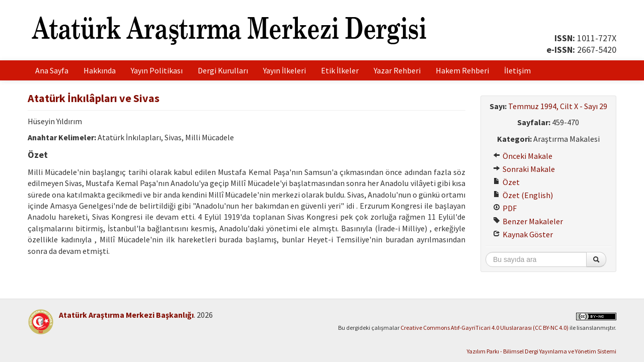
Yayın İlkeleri (285, 70)
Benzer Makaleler (528, 221)
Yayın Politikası (157, 70)
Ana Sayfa (52, 70)
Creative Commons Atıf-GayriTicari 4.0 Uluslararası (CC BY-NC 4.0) (485, 328)
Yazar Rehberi (397, 70)
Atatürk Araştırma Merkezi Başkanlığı (126, 315)
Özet (506, 182)
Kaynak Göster (523, 234)
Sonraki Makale (524, 169)
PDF (505, 208)
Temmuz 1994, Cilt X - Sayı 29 (558, 106)
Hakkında (100, 70)
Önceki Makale (523, 156)
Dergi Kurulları (223, 70)
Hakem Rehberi (462, 70)
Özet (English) (523, 195)
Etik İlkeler (340, 70)
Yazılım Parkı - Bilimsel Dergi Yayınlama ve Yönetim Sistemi (542, 351)
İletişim (517, 70)
